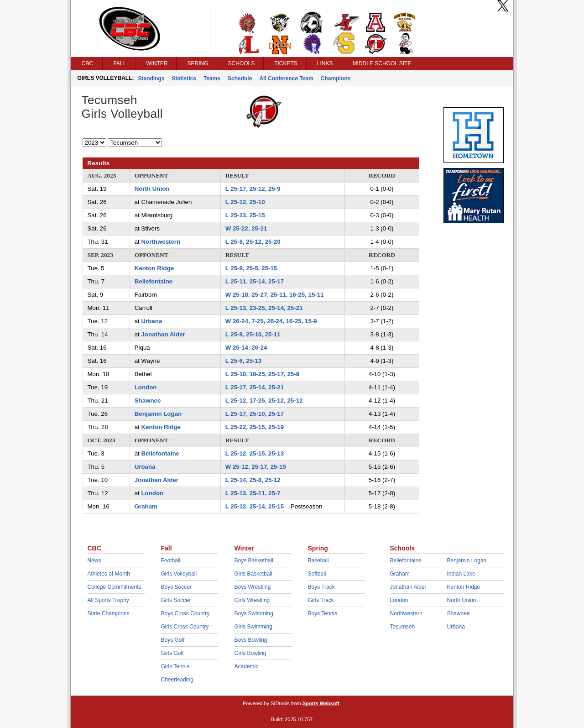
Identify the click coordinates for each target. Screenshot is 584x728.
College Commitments (115, 587)
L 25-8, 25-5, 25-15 (251, 268)
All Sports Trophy (108, 600)
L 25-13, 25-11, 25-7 (253, 493)
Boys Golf (173, 640)
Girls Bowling (250, 653)
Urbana (151, 321)
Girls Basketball (253, 574)
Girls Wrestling (252, 600)
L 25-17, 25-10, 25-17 (255, 414)
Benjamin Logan (158, 414)
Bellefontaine (154, 281)
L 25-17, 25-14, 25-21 (255, 387)
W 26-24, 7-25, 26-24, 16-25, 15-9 (271, 321)
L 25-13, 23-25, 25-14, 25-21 (264, 308)
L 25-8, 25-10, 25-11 (253, 334)
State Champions (109, 613)
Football (171, 560)
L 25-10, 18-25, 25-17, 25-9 (262, 374)
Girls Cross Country (185, 627)
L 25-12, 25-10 (245, 202)
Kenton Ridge (154, 268)
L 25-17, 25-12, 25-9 (253, 189)
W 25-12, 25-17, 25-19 (256, 467)
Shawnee (148, 401)
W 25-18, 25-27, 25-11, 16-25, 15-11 (275, 295)
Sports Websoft (321, 703)
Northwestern (161, 242)
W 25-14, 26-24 (246, 348)
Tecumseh (403, 627)
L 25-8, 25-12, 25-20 (253, 242)
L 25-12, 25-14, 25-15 (255, 506)
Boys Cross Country (185, 613)
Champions (336, 79)
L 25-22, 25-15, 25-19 (255, 427)
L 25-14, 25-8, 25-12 (253, 480)
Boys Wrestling (253, 587)
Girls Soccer (176, 600)
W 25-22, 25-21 (246, 228)
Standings (151, 79)
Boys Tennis (323, 613)
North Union (152, 189)
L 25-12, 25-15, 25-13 (255, 453)
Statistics (184, 79)
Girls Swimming (253, 627)
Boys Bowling (251, 640)
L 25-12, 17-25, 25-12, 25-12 (264, 401)
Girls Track (321, 600)
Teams (212, 79)
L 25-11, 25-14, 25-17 (255, 281)
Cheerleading (177, 680)
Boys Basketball (254, 560)
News (94, 560)
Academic (247, 666)
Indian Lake (461, 574)
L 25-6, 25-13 (244, 361)
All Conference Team (286, 79)
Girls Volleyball (179, 574)
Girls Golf (172, 653)
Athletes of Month (109, 574)
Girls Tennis (175, 666)
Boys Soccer (176, 587)
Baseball (318, 560)
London (146, 387)
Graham (146, 506)
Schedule (240, 79)
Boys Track (321, 587)
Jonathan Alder (163, 334)
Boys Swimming (254, 613)
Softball (317, 574)
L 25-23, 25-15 (245, 215)
